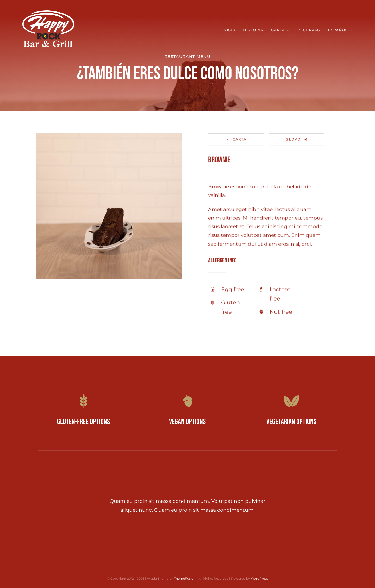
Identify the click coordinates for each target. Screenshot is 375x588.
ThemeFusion (185, 578)
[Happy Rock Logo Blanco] (48, 13)
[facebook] (159, 533)
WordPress (259, 578)
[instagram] (187, 533)
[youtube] (202, 533)
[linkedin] (216, 533)
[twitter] (173, 533)
